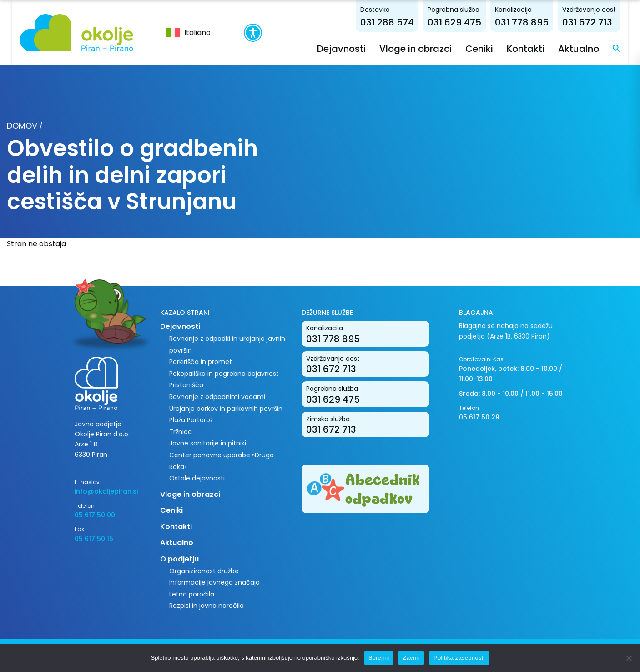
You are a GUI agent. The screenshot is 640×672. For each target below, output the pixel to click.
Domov (22, 126)
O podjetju (179, 558)
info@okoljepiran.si (106, 491)
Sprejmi (379, 658)
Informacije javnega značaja (214, 582)
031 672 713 (600, 22)
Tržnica (181, 431)
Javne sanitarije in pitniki (208, 443)
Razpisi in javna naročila (207, 606)
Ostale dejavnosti (197, 478)
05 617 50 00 (95, 515)
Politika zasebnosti (459, 658)
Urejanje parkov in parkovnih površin (226, 408)
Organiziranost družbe (204, 571)
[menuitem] (181, 32)
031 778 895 (534, 22)
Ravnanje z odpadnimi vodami (217, 396)
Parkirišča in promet (201, 362)
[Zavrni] (629, 658)
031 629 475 (467, 22)
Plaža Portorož (191, 420)
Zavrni (411, 658)
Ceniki (492, 48)
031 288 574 (400, 22)
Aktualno (591, 48)
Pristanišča (186, 385)
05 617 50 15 (94, 538)
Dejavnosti (354, 48)
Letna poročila (192, 594)
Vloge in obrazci (428, 48)
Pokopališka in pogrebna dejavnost (224, 373)
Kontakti (538, 48)
